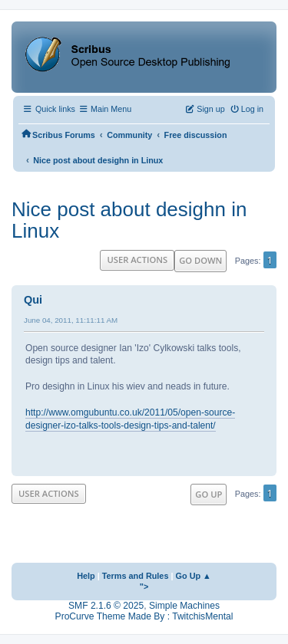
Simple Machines (184, 606)
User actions (137, 260)
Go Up (209, 494)
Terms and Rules (136, 576)
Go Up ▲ (194, 576)
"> (144, 586)
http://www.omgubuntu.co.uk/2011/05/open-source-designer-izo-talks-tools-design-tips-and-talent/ (130, 419)
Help (86, 576)
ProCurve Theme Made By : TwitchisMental (144, 616)
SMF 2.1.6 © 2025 (106, 606)
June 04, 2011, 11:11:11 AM (71, 320)
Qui (33, 300)
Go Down (200, 260)
